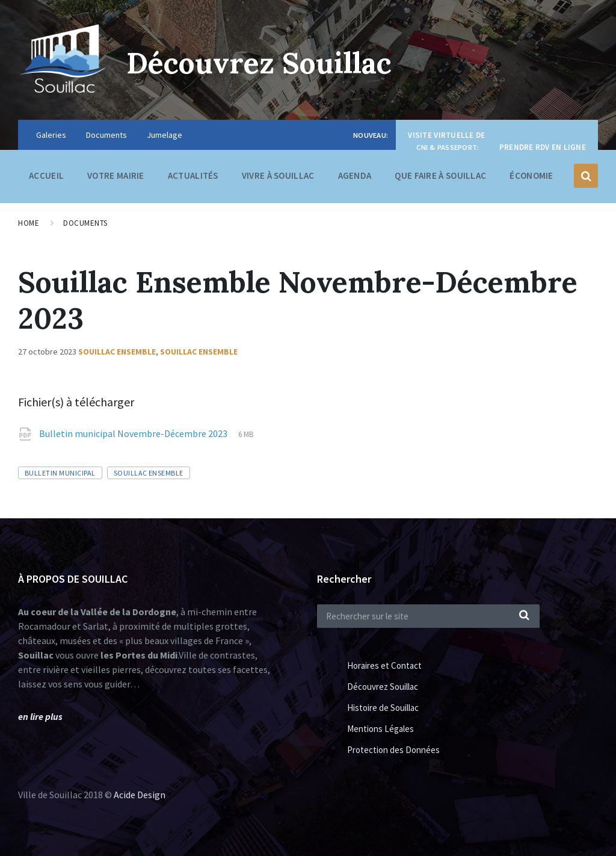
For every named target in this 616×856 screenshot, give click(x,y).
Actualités (193, 175)
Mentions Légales (380, 729)
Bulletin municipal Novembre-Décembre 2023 (134, 433)
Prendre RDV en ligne (543, 147)
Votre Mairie (116, 178)
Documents (106, 135)
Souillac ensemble (199, 352)
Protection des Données (393, 750)
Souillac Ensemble (117, 352)
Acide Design (140, 795)
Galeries (51, 135)
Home (29, 223)
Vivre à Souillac (278, 178)
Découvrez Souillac (259, 63)
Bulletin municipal (60, 473)
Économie (531, 178)
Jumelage (165, 135)
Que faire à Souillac (440, 178)
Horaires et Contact (384, 665)
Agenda (355, 175)
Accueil (46, 175)
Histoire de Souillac (383, 708)
